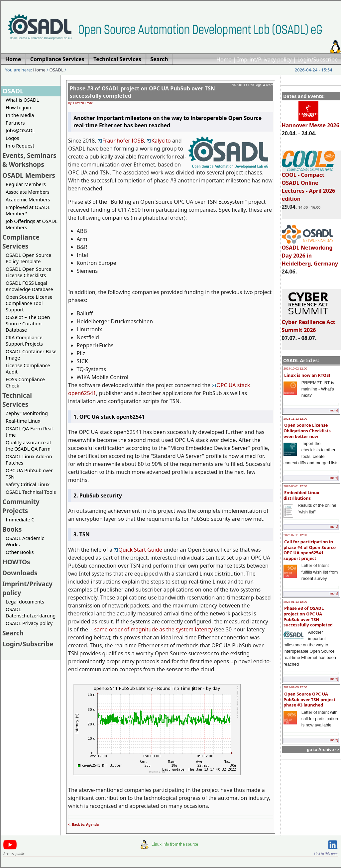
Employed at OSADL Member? (28, 210)
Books (12, 529)
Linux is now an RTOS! (307, 375)
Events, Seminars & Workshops (29, 160)
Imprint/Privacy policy (265, 59)
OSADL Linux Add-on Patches (29, 460)
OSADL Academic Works (25, 541)
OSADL (57, 70)
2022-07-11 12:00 (295, 535)
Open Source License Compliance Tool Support (29, 303)
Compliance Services (21, 242)
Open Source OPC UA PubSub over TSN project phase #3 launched (309, 699)
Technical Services (17, 400)
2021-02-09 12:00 (295, 687)
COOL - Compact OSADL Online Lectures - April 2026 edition (309, 184)
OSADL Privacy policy (29, 623)
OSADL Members (29, 175)
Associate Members (28, 192)
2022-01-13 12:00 (295, 602)
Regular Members (26, 184)
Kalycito (159, 141)
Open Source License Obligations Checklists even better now (307, 431)
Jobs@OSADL (20, 130)
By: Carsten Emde (80, 103)
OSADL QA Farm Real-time (30, 432)
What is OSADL (22, 100)
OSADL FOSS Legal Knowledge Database (29, 286)
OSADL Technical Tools (31, 492)
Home (224, 59)
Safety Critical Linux (28, 484)
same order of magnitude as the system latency (151, 629)
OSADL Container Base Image (31, 355)
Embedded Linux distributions (301, 495)
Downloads (20, 573)
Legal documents (25, 602)
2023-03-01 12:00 (295, 486)
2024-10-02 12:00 (295, 369)
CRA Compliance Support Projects (24, 341)
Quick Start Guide (138, 550)
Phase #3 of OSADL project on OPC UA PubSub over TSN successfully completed (308, 616)
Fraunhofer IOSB (121, 141)
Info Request (20, 146)
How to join (18, 108)
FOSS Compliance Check (25, 382)
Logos (12, 138)
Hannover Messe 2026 (311, 122)
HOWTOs (16, 562)
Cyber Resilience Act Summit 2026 (309, 323)
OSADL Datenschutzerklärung (31, 612)
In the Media (20, 115)
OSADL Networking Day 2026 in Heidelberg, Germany (310, 253)
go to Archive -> (323, 750)
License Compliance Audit (28, 369)
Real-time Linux (23, 421)
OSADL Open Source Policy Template (28, 258)
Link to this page (326, 854)
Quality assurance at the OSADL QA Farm (28, 446)
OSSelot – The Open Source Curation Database (28, 324)
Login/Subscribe (318, 59)
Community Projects (21, 506)
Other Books (20, 552)
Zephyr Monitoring (27, 413)
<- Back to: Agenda (83, 824)
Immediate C (20, 520)
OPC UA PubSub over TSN (29, 474)
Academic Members (28, 200)
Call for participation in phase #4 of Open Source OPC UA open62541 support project (310, 550)
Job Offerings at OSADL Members (32, 224)
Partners (15, 123)
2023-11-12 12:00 (295, 419)
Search (13, 633)
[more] (334, 410)
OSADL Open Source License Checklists (28, 272)
